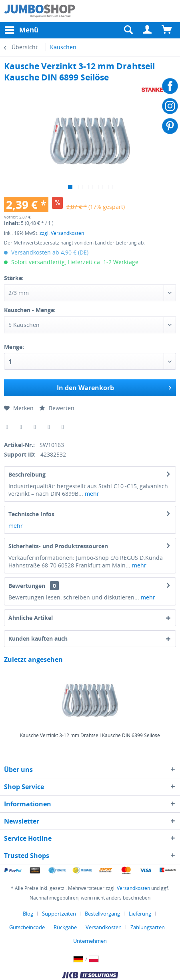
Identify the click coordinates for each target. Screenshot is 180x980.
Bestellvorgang (102, 914)
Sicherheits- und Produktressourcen (58, 546)
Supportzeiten (59, 914)
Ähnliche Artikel (31, 618)
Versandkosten (133, 888)
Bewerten (57, 408)
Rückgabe (65, 927)
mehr (91, 494)
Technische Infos (31, 514)
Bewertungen (27, 586)
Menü (22, 29)
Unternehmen (90, 941)
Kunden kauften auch (38, 638)
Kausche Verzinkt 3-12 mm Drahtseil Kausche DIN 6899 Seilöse (90, 736)
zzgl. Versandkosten (62, 233)
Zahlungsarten (148, 927)
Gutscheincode (27, 927)
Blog (28, 914)
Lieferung (140, 914)
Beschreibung (27, 474)
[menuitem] (148, 30)
